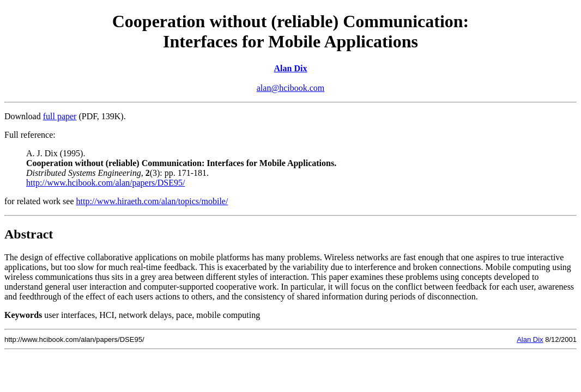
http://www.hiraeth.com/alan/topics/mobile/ (152, 201)
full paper (60, 116)
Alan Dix (291, 68)
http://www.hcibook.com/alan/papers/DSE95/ (105, 183)
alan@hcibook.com (290, 88)
